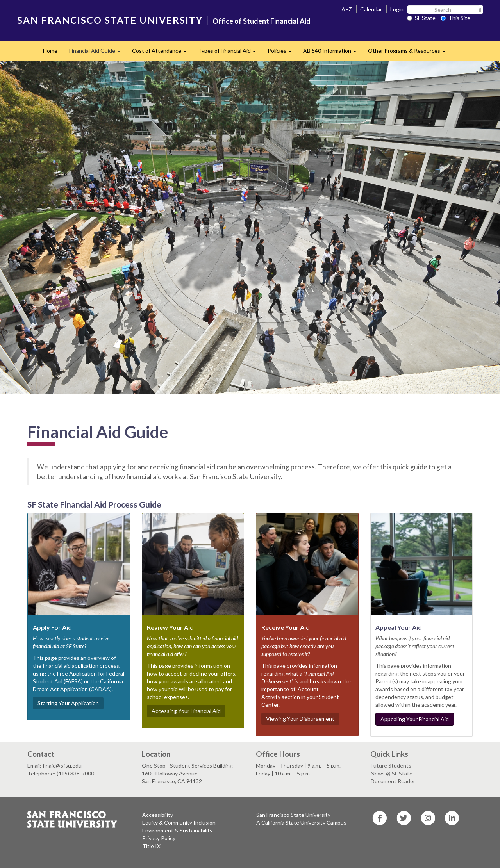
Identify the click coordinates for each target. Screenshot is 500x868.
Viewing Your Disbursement (300, 719)
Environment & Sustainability (177, 830)
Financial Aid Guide (98, 53)
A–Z (347, 9)
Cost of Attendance (162, 53)
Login (397, 9)
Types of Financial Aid (230, 53)
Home (50, 51)
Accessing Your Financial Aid (186, 711)
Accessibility (158, 815)
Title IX (151, 846)
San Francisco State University (293, 815)
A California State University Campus (301, 823)
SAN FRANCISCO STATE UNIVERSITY (110, 20)
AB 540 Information (333, 53)
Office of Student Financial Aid (262, 21)
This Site (455, 18)
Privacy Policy (159, 838)
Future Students (391, 766)
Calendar (371, 9)
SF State (421, 18)
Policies (282, 53)
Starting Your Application (68, 703)
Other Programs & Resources (410, 53)
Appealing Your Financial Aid (415, 719)
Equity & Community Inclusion (179, 823)
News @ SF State (392, 773)
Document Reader (393, 781)
